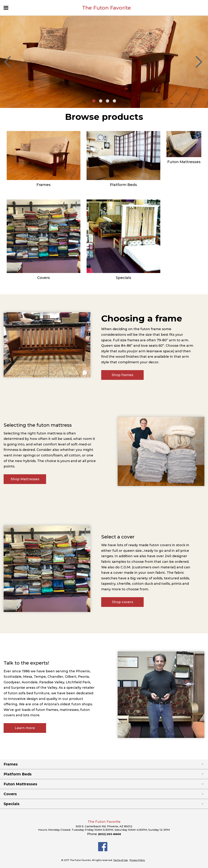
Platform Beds (123, 185)
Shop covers (123, 602)
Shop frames (122, 375)
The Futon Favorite (106, 8)
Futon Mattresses (184, 162)
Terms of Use (120, 860)
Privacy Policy (137, 860)
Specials (124, 278)
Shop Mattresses (25, 479)
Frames (44, 185)
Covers (44, 278)
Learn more (25, 728)
